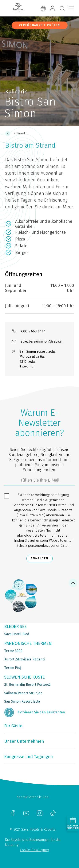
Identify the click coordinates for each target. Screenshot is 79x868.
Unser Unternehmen (24, 741)
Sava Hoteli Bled (17, 634)
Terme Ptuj (13, 668)
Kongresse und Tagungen (29, 757)
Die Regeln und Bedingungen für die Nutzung (33, 842)
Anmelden (39, 558)
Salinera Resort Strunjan (23, 693)
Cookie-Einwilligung (34, 850)
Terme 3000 (13, 651)
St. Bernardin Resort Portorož (27, 685)
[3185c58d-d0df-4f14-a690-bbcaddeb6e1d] (39, 481)
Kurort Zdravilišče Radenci (25, 659)
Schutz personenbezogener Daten (43, 546)
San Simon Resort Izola (22, 701)
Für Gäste (13, 726)
